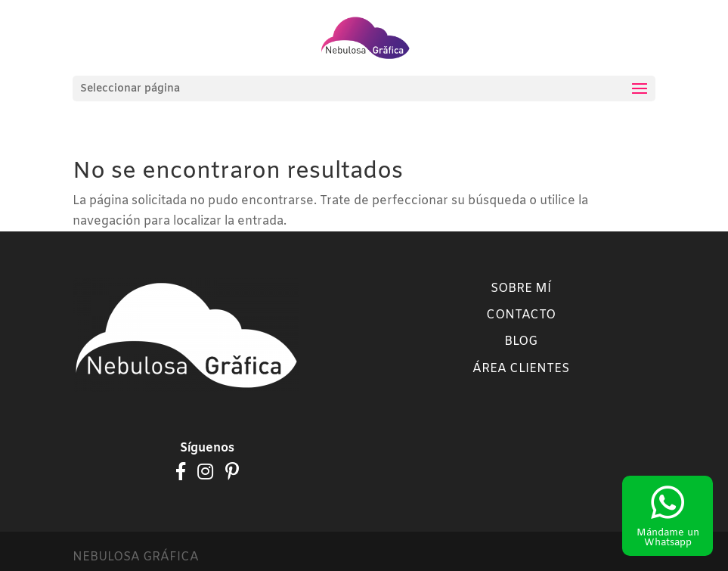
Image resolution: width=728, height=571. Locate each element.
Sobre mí (521, 289)
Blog (521, 341)
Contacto (521, 315)
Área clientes (521, 369)
